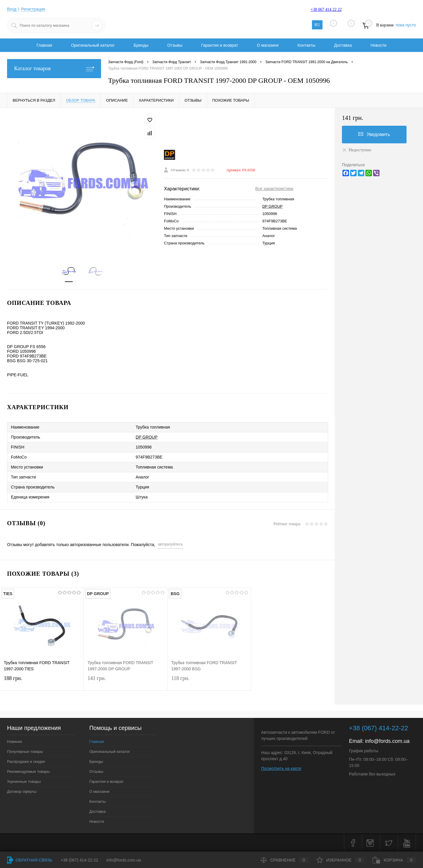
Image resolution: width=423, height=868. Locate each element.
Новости (378, 45)
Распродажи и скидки (26, 762)
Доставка (343, 45)
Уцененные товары (24, 781)
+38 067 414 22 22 (326, 10)
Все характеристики (274, 189)
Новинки (15, 742)
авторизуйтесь (170, 544)
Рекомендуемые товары (28, 772)
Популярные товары (25, 752)
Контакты (306, 45)
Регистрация (33, 9)
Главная (44, 45)
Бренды (141, 45)
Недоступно (357, 150)
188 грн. (42, 682)
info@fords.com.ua (387, 741)
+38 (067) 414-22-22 (79, 860)
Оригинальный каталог (93, 45)
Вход (12, 9)
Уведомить (374, 134)
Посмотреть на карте (281, 768)
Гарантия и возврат (220, 45)
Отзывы (175, 45)
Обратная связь (30, 860)
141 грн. (125, 682)
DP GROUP (272, 206)
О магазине (268, 45)
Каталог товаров (54, 69)
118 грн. (209, 682)
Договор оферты (22, 791)
